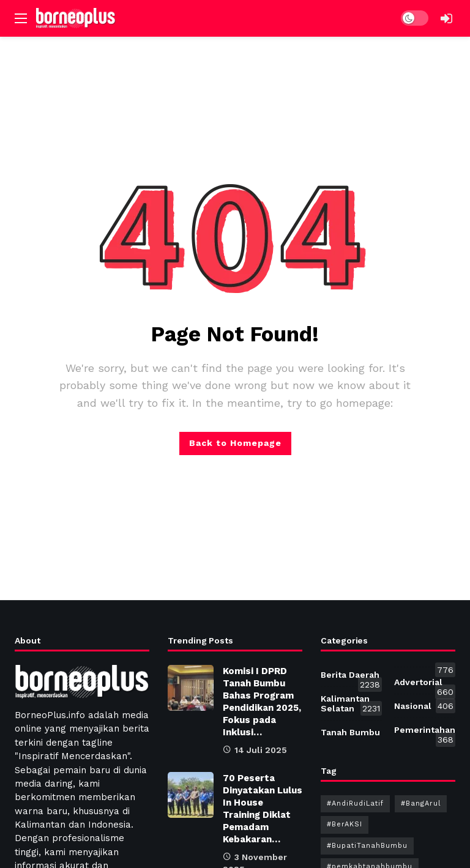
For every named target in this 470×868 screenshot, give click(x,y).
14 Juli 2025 (255, 750)
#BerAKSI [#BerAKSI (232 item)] (345, 824)
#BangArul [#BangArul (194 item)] (421, 803)
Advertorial (425, 684)
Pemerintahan (425, 732)
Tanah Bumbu (351, 732)
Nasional (425, 706)
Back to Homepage (235, 443)
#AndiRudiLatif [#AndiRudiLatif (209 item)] (355, 803)
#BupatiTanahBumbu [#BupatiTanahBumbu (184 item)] (367, 846)
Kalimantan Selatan (351, 705)
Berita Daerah (351, 677)
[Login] (446, 18)
